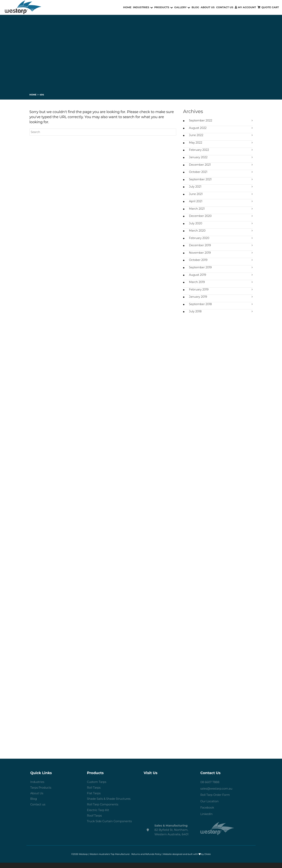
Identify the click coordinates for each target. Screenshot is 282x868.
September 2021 (201, 181)
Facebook (207, 813)
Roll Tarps (94, 793)
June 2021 (196, 196)
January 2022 (199, 158)
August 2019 (198, 279)
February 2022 (199, 151)
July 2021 (195, 188)
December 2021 (200, 166)
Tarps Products (41, 793)
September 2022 (201, 121)
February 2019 (199, 294)
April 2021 (196, 204)
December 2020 (201, 219)
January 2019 (198, 301)
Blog (34, 805)
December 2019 (200, 249)
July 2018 (196, 317)
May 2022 (196, 143)
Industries (38, 787)
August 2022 (198, 128)
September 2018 (201, 309)
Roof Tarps (95, 823)
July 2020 (196, 226)
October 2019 (199, 264)
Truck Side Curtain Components (110, 828)
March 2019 (197, 286)
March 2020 (198, 234)
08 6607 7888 (210, 787)
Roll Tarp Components (103, 811)
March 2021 (197, 211)
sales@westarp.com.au (217, 794)
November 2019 (200, 256)
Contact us (38, 811)
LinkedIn (207, 819)
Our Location (210, 806)
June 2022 (196, 136)
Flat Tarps (94, 799)
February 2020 (200, 241)
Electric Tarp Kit (99, 817)
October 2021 (199, 173)
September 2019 (201, 271)
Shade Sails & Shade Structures (110, 805)
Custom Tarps (97, 787)
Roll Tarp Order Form (216, 800)
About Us (37, 799)
